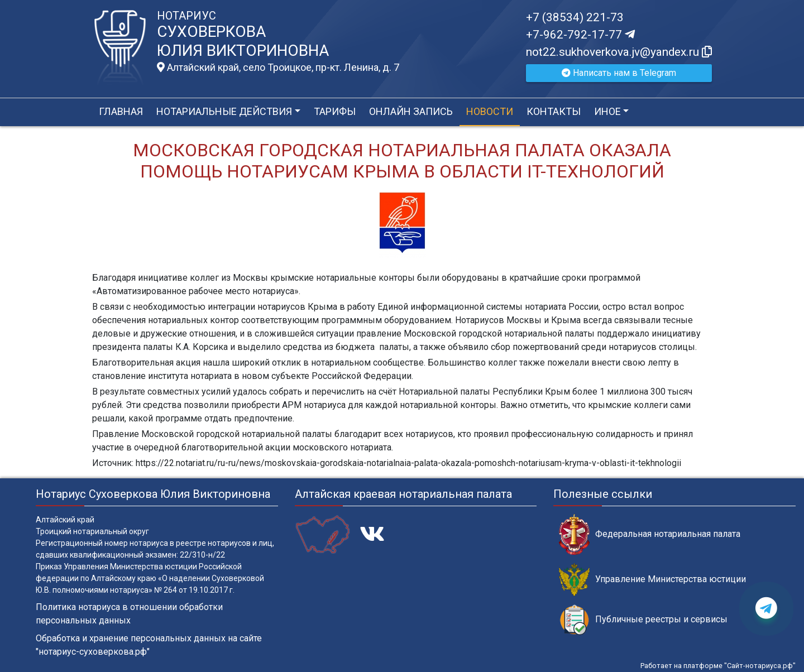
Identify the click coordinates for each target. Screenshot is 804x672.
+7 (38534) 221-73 (575, 17)
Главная (121, 111)
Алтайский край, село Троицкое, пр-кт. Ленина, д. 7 (278, 68)
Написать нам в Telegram (619, 73)
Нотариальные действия (224, 111)
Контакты (554, 111)
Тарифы (335, 111)
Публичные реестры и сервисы (643, 620)
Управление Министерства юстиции (652, 580)
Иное (607, 111)
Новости (490, 111)
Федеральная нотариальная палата (650, 534)
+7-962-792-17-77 (580, 35)
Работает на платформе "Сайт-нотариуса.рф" (718, 666)
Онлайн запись (411, 111)
